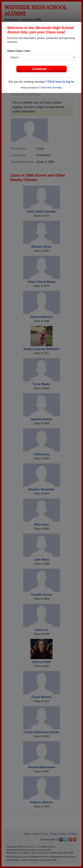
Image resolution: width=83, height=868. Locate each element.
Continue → (42, 69)
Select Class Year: (19, 51)
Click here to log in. (61, 82)
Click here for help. (51, 88)
